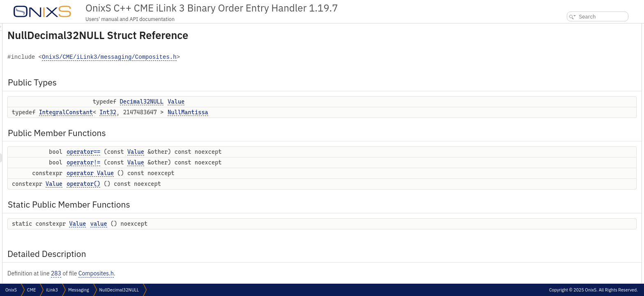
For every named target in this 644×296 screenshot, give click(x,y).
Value (279, 102)
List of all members (573, 209)
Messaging (78, 290)
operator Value (193, 173)
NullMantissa (290, 112)
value (201, 224)
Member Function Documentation (589, 154)
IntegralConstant (169, 112)
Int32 (210, 112)
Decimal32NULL (245, 102)
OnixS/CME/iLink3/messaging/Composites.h (212, 57)
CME (31, 290)
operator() (186, 184)
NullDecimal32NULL (119, 290)
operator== (186, 152)
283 (159, 273)
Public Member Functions (582, 55)
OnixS (11, 290)
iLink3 (52, 290)
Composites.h (199, 273)
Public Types (567, 28)
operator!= (186, 162)
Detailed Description (576, 118)
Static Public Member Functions (589, 100)
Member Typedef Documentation (589, 127)
